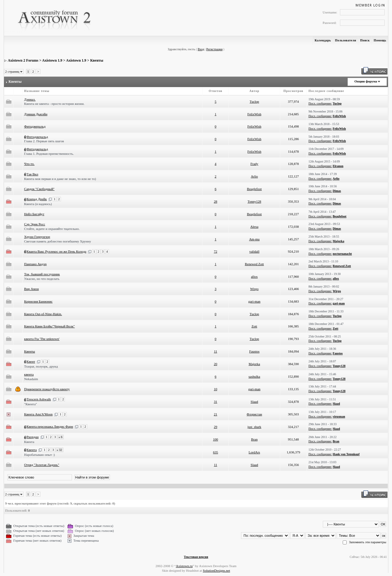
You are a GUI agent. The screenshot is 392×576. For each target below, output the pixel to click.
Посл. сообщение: (320, 103)
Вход (201, 49)
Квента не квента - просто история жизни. (54, 104)
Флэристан (254, 414)
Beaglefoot (254, 189)
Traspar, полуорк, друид (41, 366)
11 (215, 351)
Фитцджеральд (35, 126)
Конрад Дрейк (37, 199)
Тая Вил (32, 174)
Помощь (380, 40)
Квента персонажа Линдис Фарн (50, 426)
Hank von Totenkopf (346, 454)
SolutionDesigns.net (216, 570)
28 (215, 201)
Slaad (254, 402)
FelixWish (254, 114)
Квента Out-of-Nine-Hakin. (43, 314)
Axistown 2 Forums (23, 60)
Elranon (338, 166)
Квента (29, 442)
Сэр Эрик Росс (35, 224)
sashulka (254, 376)
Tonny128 (254, 201)
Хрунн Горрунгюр (37, 237)
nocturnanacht (342, 254)
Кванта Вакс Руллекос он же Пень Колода (57, 251)
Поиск (365, 40)
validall (254, 251)
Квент (31, 361)
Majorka (338, 241)
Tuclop (254, 101)
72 (215, 251)
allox (254, 277)
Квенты (97, 60)
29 (215, 427)
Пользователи (346, 40)
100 (215, 439)
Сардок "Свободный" (39, 189)
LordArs (254, 452)
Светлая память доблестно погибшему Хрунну (58, 241)
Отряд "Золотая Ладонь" (42, 465)
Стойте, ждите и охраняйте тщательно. (52, 229)
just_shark (254, 427)
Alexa (254, 227)
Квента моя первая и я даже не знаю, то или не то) (60, 179)
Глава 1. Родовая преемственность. (49, 154)
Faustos (254, 351)
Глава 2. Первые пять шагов (44, 141)
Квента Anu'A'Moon (38, 414)
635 (215, 452)
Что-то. (29, 164)
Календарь (323, 40)
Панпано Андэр (36, 264)
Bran (254, 439)
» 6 (60, 437)
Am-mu (254, 239)
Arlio (254, 176)
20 (215, 364)
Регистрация (215, 49)
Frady (254, 164)
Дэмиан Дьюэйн (36, 114)
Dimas (337, 191)
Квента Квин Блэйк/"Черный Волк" (49, 326)
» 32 (59, 450)
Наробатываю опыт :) (40, 455)
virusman (339, 416)
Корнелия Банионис (38, 301)
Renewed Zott (254, 264)
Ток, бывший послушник (42, 274)
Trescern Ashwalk (39, 399)
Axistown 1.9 (52, 60)
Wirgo (254, 289)
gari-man (254, 301)
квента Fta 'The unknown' (42, 339)
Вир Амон (32, 289)
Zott (254, 326)
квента (29, 374)
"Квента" (31, 404)
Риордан (33, 437)
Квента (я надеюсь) (38, 204)
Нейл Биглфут (34, 214)
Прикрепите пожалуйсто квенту (47, 389)
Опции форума (366, 81)
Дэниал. (30, 99)
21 (215, 414)
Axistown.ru (184, 566)
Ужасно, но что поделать (42, 279)
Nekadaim (31, 379)
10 (215, 389)
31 (215, 402)
